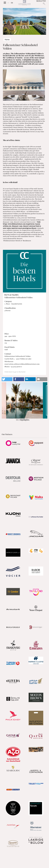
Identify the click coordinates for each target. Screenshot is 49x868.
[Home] (24, 3)
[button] (7, 379)
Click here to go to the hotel (15, 372)
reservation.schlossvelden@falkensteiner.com (22, 364)
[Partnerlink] (13, 443)
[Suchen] (44, 4)
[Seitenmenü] (5, 3)
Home (7, 40)
